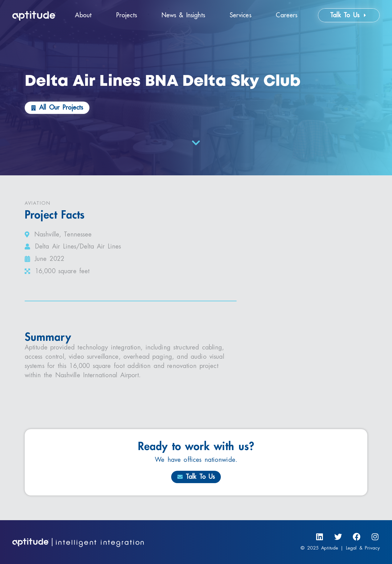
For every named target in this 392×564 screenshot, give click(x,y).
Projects (127, 15)
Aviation (38, 203)
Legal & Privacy (363, 548)
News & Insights (183, 15)
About (83, 15)
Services (241, 15)
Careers (287, 15)
